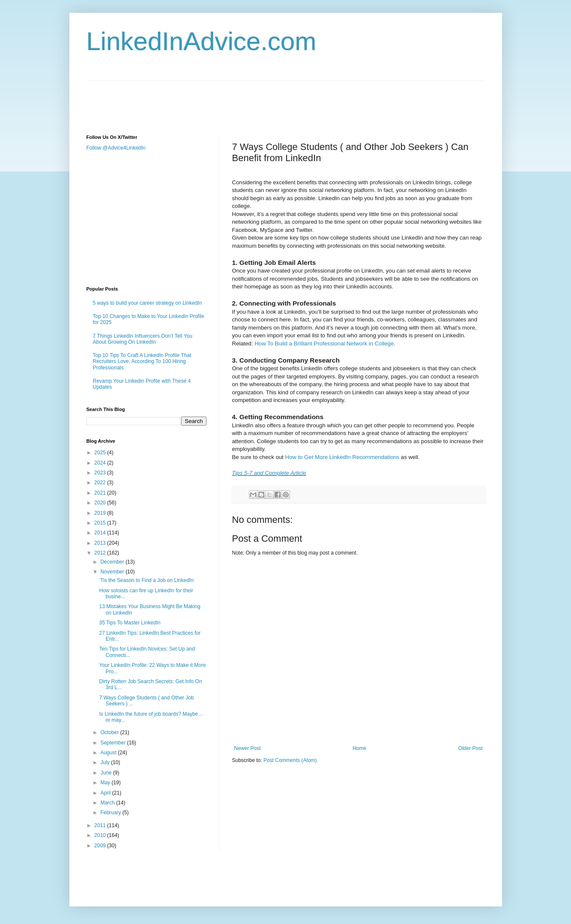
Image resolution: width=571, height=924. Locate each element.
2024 (101, 463)
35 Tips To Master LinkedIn (130, 623)
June (106, 773)
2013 (101, 543)
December (113, 562)
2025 (101, 453)
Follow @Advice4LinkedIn (116, 148)
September (114, 743)
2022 (101, 483)
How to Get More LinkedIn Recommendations (342, 457)
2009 (101, 846)
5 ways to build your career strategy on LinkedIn (148, 303)
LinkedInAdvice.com (202, 41)
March (108, 803)
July (106, 762)
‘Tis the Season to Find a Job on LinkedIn (146, 580)
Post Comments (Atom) (290, 760)
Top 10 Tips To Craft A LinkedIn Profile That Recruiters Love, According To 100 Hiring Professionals (142, 361)
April (106, 793)
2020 (101, 503)
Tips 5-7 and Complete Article (269, 473)
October (110, 732)
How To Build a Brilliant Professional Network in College (324, 343)
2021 (101, 493)
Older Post (471, 748)
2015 (101, 523)
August (109, 753)
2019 (101, 513)
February (111, 813)
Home (359, 748)
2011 (101, 825)
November (113, 572)
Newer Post (248, 748)
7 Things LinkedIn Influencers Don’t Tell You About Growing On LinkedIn (143, 339)
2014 (101, 533)
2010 (101, 835)
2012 (101, 553)
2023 (101, 473)
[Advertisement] (242, 100)
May (106, 783)
